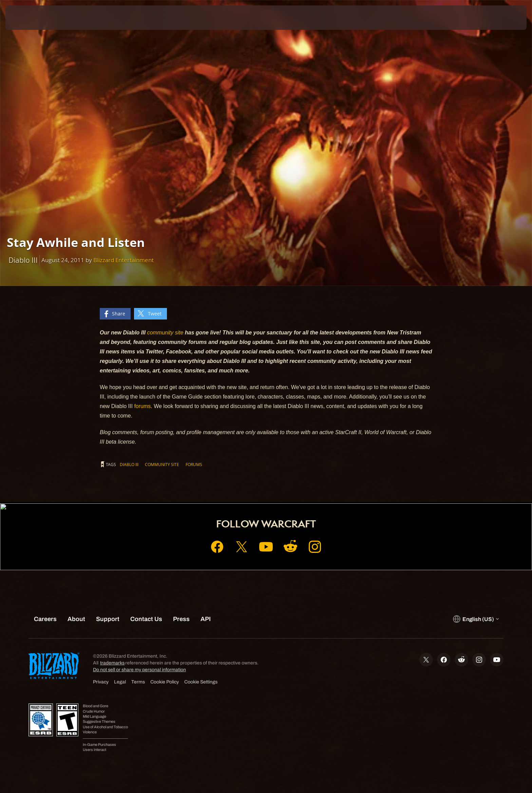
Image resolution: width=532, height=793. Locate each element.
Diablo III (129, 464)
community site (165, 333)
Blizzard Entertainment (123, 260)
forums (142, 406)
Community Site (162, 464)
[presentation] (31, 18)
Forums (194, 464)
